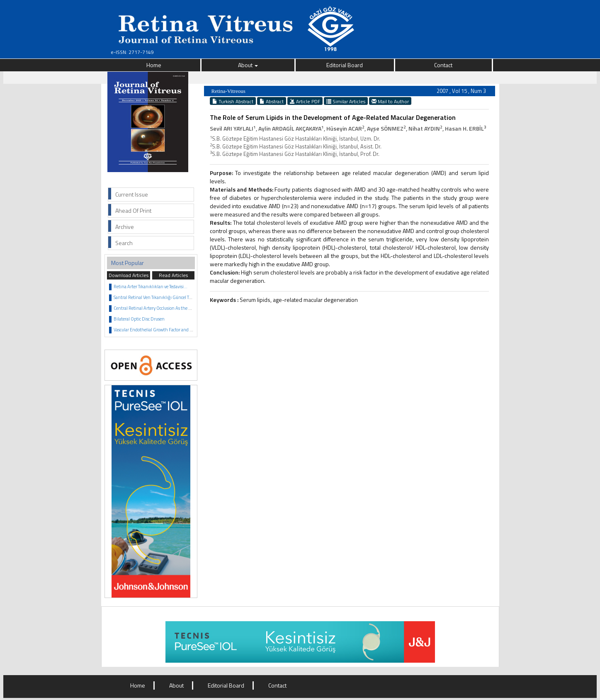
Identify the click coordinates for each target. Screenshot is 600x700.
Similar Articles (346, 101)
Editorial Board (345, 65)
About (248, 65)
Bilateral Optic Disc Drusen (139, 319)
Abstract (272, 101)
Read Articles (173, 275)
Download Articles (129, 275)
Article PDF (305, 101)
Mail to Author (390, 101)
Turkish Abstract (233, 101)
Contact (443, 65)
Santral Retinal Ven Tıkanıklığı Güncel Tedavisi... (159, 297)
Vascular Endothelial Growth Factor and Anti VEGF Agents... (171, 330)
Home (154, 65)
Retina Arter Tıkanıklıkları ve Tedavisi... (151, 287)
